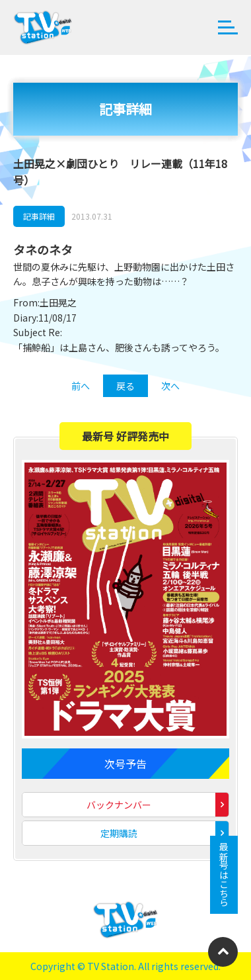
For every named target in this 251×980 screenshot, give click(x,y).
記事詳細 (39, 216)
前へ (81, 386)
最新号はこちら (224, 875)
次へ (170, 386)
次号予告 (126, 764)
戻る (126, 386)
